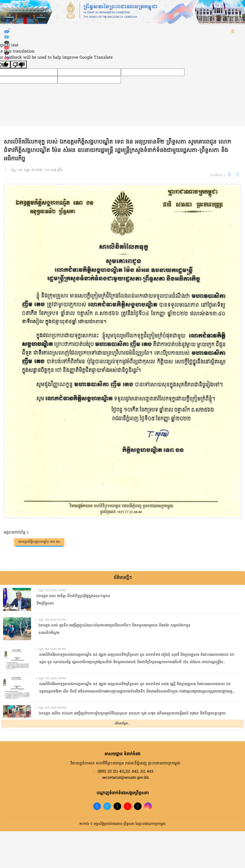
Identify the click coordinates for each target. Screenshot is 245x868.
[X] (138, 806)
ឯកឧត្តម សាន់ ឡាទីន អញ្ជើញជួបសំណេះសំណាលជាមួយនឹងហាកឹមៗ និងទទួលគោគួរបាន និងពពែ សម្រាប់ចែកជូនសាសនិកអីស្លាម (114, 629)
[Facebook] (7, 32)
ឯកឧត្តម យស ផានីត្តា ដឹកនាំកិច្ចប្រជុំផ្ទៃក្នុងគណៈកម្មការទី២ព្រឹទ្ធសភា (73, 600)
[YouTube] (7, 48)
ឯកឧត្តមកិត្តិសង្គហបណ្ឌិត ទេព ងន (39, 542)
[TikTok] (7, 42)
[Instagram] (7, 59)
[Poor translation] (19, 65)
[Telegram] (7, 37)
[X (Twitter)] (7, 53)
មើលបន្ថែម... (122, 724)
